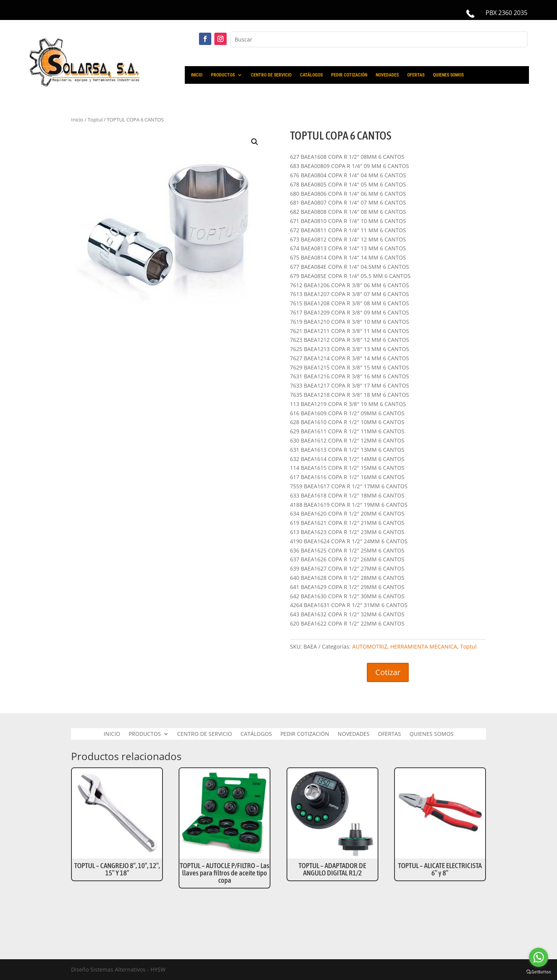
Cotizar (388, 672)
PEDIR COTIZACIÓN (349, 75)
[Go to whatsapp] (539, 957)
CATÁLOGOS (311, 75)
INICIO (197, 75)
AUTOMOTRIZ (370, 646)
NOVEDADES (387, 75)
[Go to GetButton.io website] (539, 972)
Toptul (95, 120)
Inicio (77, 120)
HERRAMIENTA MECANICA (424, 646)
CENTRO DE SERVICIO (271, 75)
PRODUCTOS (223, 75)
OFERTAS (416, 75)
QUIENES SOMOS (448, 75)
